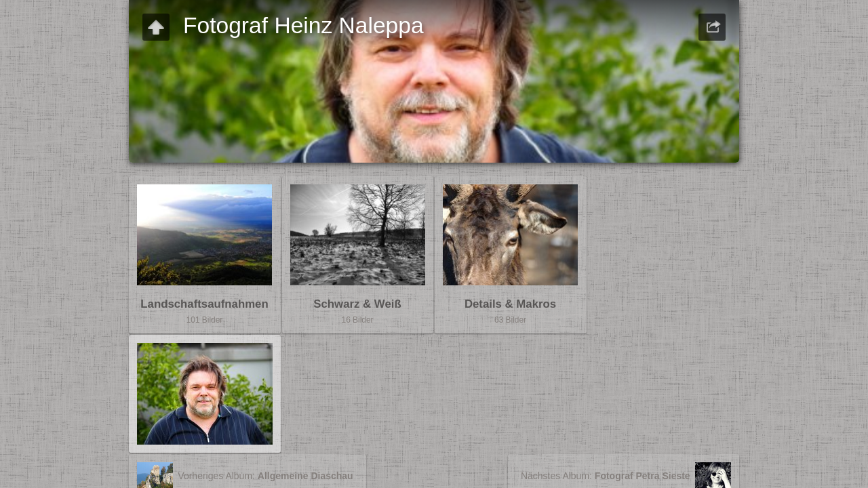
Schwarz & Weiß (357, 304)
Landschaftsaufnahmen (204, 304)
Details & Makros (510, 304)
